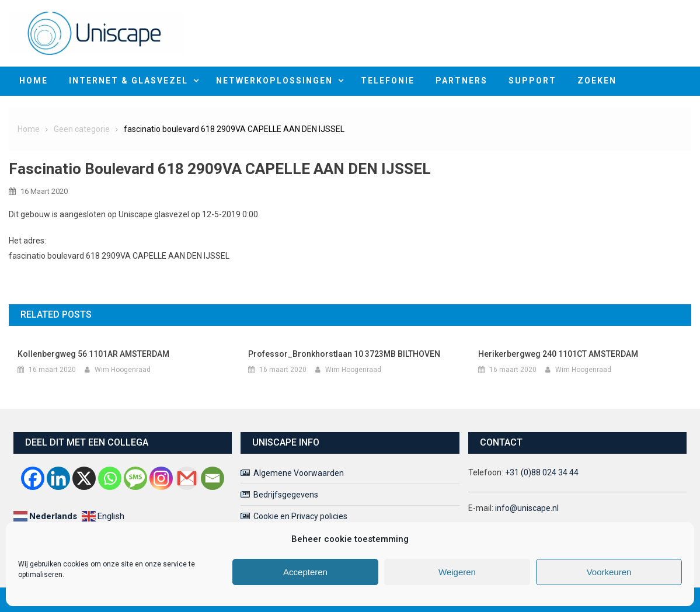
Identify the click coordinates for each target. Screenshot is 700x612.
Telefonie (388, 81)
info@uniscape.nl (527, 508)
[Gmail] (187, 478)
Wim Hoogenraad (123, 370)
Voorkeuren (609, 572)
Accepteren (305, 572)
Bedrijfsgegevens (286, 495)
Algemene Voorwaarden (299, 473)
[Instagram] (161, 478)
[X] (84, 478)
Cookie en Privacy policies (300, 516)
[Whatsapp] (110, 478)
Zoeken (597, 81)
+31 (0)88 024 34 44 (542, 472)
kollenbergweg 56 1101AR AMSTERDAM (93, 354)
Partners (462, 81)
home (34, 81)
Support (532, 81)
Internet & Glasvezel (128, 81)
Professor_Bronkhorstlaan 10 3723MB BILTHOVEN (344, 354)
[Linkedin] (58, 478)
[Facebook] (33, 478)
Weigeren (457, 572)
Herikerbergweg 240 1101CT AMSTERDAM (558, 354)
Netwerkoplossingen (274, 81)
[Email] (213, 478)
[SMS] (135, 478)
